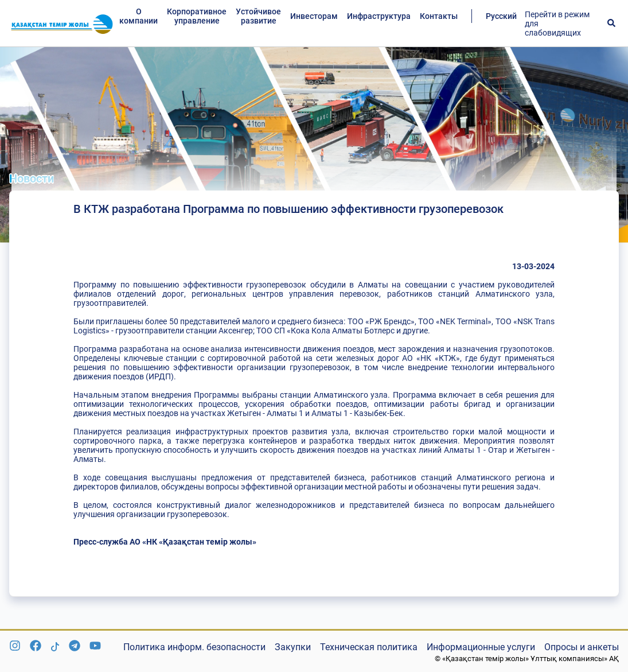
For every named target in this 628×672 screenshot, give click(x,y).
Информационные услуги (481, 647)
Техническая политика (369, 647)
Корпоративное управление (197, 16)
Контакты (439, 16)
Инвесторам (314, 16)
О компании (139, 16)
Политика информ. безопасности (194, 647)
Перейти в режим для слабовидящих (557, 24)
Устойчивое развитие (258, 16)
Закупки (293, 647)
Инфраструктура (379, 16)
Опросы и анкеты (582, 647)
